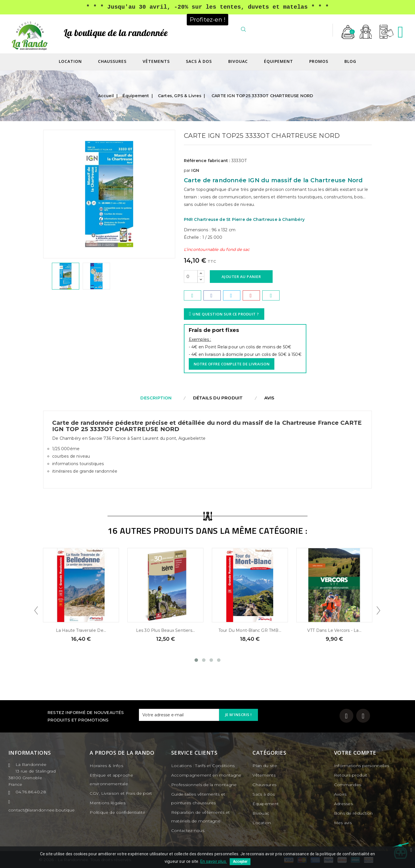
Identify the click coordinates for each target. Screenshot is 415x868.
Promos (319, 61)
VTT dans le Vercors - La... (334, 630)
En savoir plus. (214, 861)
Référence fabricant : (207, 161)
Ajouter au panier (241, 277)
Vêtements (156, 61)
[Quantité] (191, 277)
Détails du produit (218, 398)
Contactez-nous (188, 831)
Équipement (279, 61)
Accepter (240, 862)
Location (70, 61)
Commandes (348, 785)
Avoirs (340, 794)
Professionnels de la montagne (204, 785)
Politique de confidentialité (117, 812)
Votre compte (355, 753)
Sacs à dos (199, 61)
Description (156, 398)
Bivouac (238, 61)
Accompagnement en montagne (206, 775)
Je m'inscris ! (238, 715)
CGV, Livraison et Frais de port (121, 793)
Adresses (343, 804)
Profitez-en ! (208, 19)
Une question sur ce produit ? (225, 314)
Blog (350, 61)
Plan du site (265, 766)
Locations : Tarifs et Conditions (203, 766)
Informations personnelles (362, 766)
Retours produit (351, 775)
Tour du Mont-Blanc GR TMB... (250, 630)
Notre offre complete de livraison (232, 364)
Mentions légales (107, 803)
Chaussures (112, 61)
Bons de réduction (353, 813)
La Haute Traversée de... (81, 630)
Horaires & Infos (106, 766)
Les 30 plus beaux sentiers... (166, 630)
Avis (269, 398)
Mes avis (343, 823)
